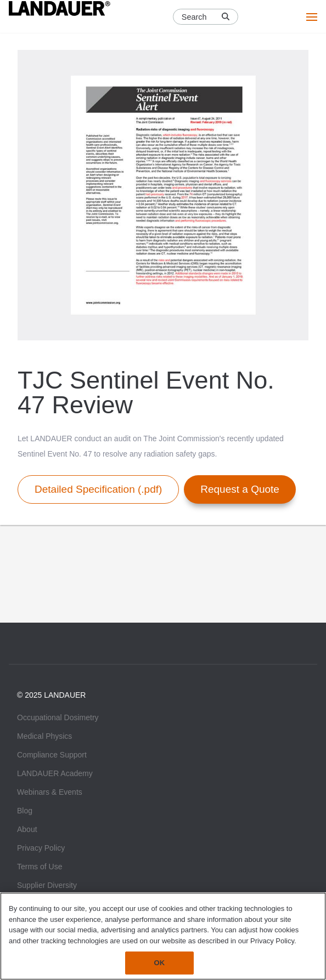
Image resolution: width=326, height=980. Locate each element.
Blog (25, 811)
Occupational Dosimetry (58, 717)
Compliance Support (52, 755)
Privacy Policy (41, 848)
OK (160, 963)
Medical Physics (44, 736)
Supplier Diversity (47, 885)
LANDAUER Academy (55, 773)
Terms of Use (40, 867)
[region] (163, 936)
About (27, 829)
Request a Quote (240, 489)
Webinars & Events (50, 792)
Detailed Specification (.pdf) (98, 489)
